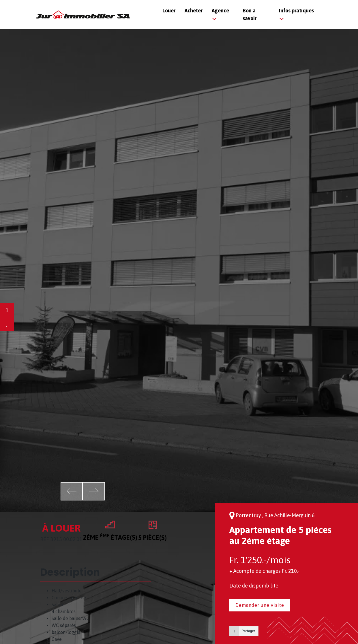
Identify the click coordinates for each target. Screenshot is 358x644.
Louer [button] (169, 11)
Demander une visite (260, 605)
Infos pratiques (296, 11)
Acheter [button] (194, 11)
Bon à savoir (250, 14)
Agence (220, 11)
